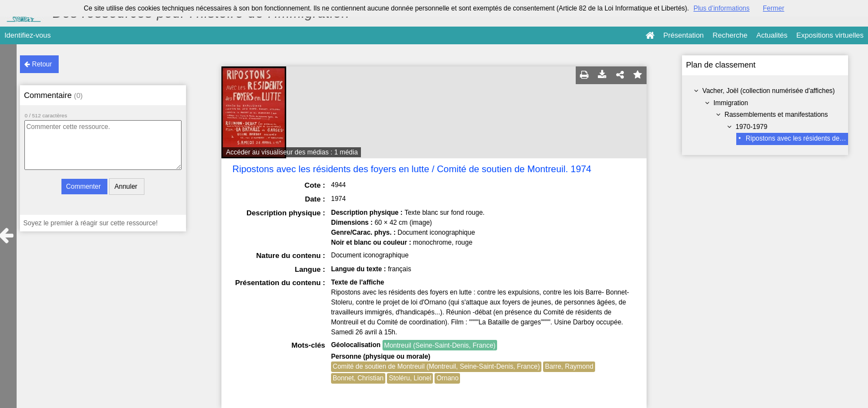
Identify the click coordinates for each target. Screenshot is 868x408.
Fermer (774, 8)
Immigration (731, 103)
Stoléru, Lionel (410, 378)
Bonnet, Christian (358, 378)
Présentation (683, 35)
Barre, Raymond (569, 366)
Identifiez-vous (28, 35)
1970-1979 (751, 127)
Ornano (447, 378)
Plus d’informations (722, 8)
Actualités (772, 35)
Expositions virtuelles (830, 35)
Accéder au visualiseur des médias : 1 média (292, 152)
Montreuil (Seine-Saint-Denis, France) (440, 345)
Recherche (730, 35)
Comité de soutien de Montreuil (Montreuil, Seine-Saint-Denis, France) (436, 366)
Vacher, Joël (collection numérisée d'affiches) (769, 91)
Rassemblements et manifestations (776, 115)
